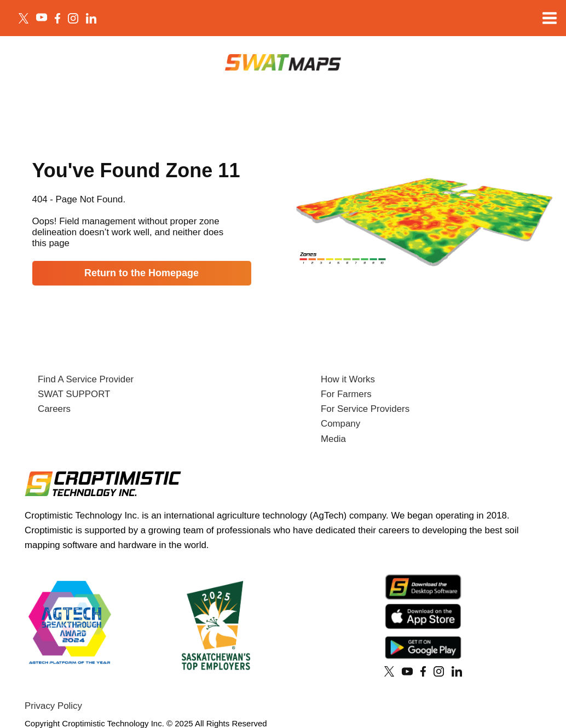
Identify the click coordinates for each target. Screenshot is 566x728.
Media (333, 439)
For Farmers (346, 394)
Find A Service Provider (86, 379)
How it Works (348, 379)
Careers (54, 409)
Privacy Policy (53, 706)
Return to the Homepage (141, 273)
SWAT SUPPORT (74, 394)
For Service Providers (365, 409)
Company (340, 424)
